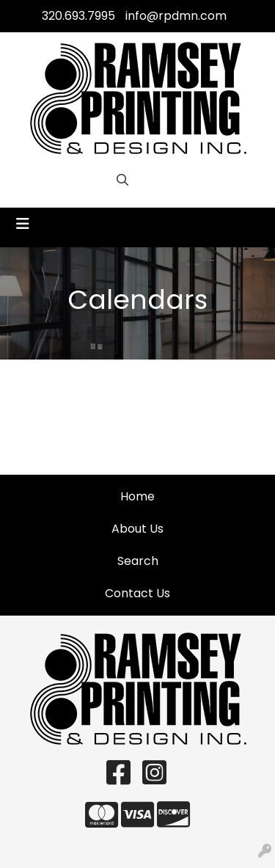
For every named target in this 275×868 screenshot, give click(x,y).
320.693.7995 (78, 16)
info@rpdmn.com (176, 16)
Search (138, 561)
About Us (137, 529)
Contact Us (137, 593)
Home (137, 496)
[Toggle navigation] (23, 224)
